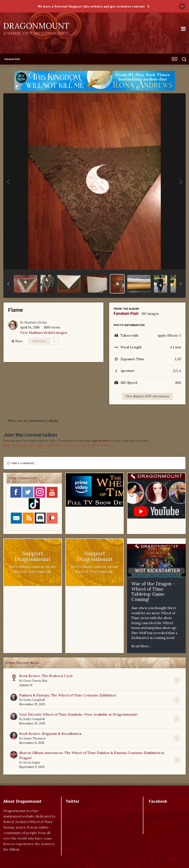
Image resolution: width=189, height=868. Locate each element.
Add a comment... (22, 463)
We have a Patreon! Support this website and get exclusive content (91, 6)
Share (17, 341)
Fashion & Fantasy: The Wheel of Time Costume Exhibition (68, 695)
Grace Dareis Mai (35, 681)
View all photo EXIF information (147, 396)
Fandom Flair (126, 313)
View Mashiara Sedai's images (44, 333)
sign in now (100, 441)
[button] (8, 284)
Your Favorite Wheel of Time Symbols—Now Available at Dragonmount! (78, 714)
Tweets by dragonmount (85, 809)
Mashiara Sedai (36, 322)
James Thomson (35, 738)
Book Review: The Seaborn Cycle (46, 676)
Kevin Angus (32, 763)
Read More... (141, 646)
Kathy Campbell (34, 700)
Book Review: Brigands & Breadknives (50, 734)
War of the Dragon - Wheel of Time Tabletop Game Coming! (153, 592)
